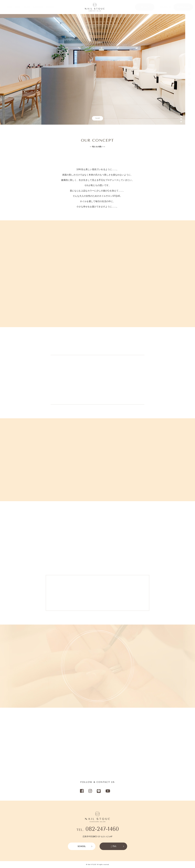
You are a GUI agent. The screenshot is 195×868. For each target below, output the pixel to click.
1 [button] (181, 114)
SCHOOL (164, 7)
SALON (27, 7)
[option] (93, 69)
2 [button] (181, 116)
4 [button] (181, 122)
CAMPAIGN (38, 7)
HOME (9, 7)
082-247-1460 (102, 829)
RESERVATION (183, 7)
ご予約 (113, 846)
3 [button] (181, 119)
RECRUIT (50, 7)
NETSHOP (145, 7)
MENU (18, 7)
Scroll (97, 118)
